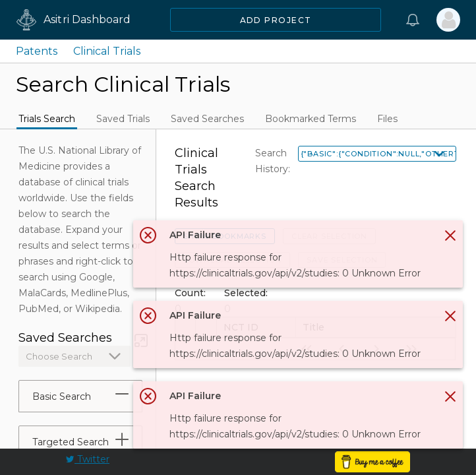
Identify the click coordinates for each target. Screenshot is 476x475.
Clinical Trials (107, 51)
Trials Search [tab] (47, 119)
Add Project (276, 20)
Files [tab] (387, 119)
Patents (37, 51)
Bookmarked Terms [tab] (311, 119)
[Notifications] (413, 20)
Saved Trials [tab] (123, 119)
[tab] (122, 394)
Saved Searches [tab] (207, 119)
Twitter (88, 459)
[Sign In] (448, 20)
